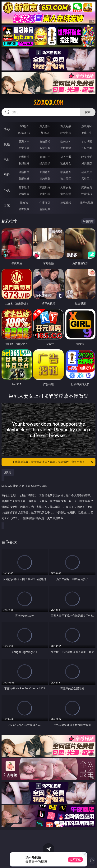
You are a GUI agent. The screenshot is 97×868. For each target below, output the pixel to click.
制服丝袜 (24, 163)
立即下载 (75, 859)
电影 (7, 160)
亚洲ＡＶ (24, 141)
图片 (7, 175)
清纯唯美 (45, 179)
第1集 (8, 472)
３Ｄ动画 (87, 141)
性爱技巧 (87, 194)
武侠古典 (87, 187)
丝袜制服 (45, 148)
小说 (7, 190)
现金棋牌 (66, 133)
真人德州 (45, 126)
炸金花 (45, 133)
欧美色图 (66, 172)
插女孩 (24, 203)
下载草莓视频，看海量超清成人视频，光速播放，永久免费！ (53, 462)
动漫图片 (87, 172)
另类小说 (45, 194)
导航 (7, 205)
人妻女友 (66, 187)
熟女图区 (66, 179)
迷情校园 (24, 194)
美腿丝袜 (24, 179)
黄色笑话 (66, 194)
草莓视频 (66, 203)
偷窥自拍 (24, 172)
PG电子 (24, 126)
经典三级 (45, 163)
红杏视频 (24, 209)
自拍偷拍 (45, 141)
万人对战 (66, 126)
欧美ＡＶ (66, 141)
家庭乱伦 (45, 187)
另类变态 (87, 163)
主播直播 (66, 148)
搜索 (88, 112)
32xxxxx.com (48, 102)
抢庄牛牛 (87, 133)
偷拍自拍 (45, 157)
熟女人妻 (24, 148)
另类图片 (87, 179)
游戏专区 (87, 126)
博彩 (7, 129)
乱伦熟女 (66, 163)
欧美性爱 (87, 157)
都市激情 (24, 187)
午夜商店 (45, 203)
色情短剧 (45, 209)
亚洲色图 (45, 172)
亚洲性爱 (24, 157)
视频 (7, 144)
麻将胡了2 (24, 133)
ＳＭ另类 (87, 148)
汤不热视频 (87, 203)
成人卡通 (66, 157)
